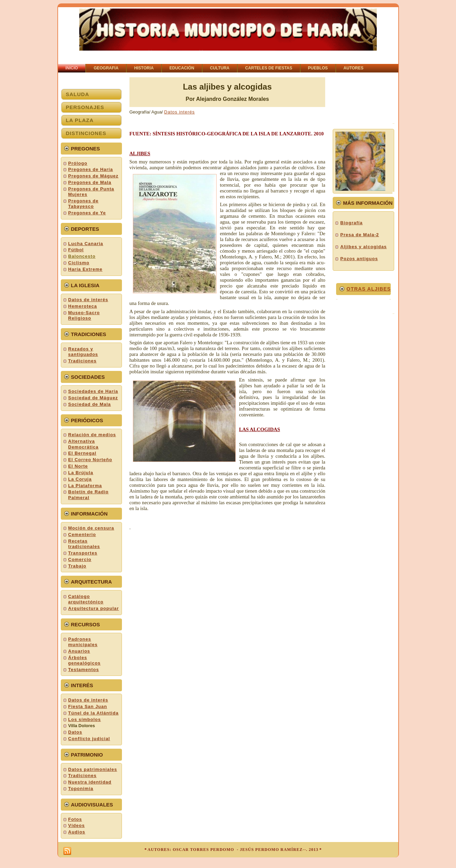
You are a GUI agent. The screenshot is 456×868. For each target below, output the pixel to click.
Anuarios (79, 651)
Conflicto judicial (89, 739)
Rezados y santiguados (83, 352)
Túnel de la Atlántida (94, 713)
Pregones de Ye (87, 213)
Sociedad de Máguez (93, 398)
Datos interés (180, 112)
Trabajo (77, 566)
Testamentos (84, 670)
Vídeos (77, 825)
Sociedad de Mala (90, 404)
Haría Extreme (85, 269)
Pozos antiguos (359, 259)
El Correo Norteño (90, 460)
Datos (75, 732)
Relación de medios (92, 435)
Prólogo (78, 163)
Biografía (351, 223)
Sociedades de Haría (93, 391)
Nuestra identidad (90, 782)
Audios (77, 832)
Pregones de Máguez (93, 176)
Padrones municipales (83, 642)
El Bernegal (82, 453)
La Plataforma (85, 486)
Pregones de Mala (90, 182)
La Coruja (80, 479)
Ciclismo (79, 263)
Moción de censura (91, 528)
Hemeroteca (83, 306)
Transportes (83, 553)
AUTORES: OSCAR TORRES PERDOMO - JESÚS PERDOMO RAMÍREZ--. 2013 (233, 850)
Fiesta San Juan (88, 706)
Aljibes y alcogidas (363, 247)
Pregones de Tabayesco (84, 204)
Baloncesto (82, 256)
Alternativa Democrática (84, 444)
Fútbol (76, 250)
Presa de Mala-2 (360, 235)
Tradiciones (82, 361)
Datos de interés (88, 300)
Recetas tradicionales (84, 544)
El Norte (78, 466)
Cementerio (82, 535)
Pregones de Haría (91, 169)
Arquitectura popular (94, 608)
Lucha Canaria (86, 244)
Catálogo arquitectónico (86, 599)
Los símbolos (85, 719)
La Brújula (81, 473)
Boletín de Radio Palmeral (89, 495)
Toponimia (81, 789)
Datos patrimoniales (93, 769)
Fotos (75, 819)
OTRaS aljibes (369, 289)
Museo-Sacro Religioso (84, 315)
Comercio (80, 559)
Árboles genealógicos (85, 660)
